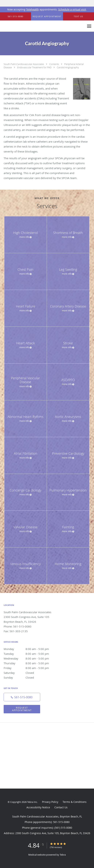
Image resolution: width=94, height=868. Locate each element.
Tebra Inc (32, 802)
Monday (30, 649)
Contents (54, 64)
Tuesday (30, 654)
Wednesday (30, 658)
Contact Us (61, 807)
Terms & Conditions (75, 802)
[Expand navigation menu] (89, 26)
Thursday (30, 663)
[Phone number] (22, 697)
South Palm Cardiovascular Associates (24, 64)
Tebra (63, 855)
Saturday (30, 673)
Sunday (30, 677)
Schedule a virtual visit (72, 9)
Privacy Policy (50, 802)
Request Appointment (22, 709)
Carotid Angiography (68, 67)
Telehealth (32, 9)
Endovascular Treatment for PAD (35, 67)
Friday (30, 668)
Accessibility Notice (38, 807)
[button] (47, 16)
